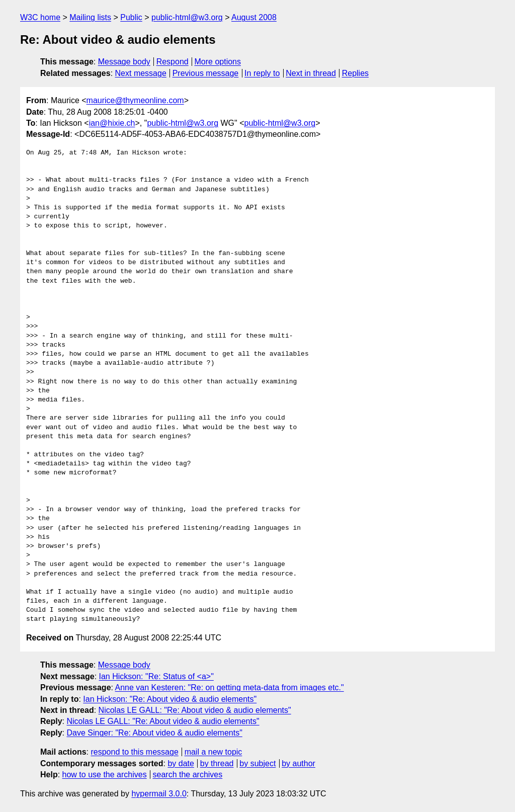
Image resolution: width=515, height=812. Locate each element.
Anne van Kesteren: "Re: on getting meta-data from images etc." (230, 687)
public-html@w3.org (187, 17)
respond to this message (134, 752)
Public (131, 17)
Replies (355, 73)
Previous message (206, 73)
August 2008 (254, 17)
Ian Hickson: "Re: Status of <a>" (156, 676)
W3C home (40, 17)
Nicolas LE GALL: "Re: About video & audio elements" (195, 710)
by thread (217, 763)
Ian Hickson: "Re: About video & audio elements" (170, 699)
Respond (173, 62)
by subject (257, 763)
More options (218, 62)
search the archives (188, 775)
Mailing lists (90, 17)
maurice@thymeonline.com (135, 100)
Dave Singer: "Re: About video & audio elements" (154, 733)
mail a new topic (213, 752)
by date (181, 763)
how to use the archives (105, 775)
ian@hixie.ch (112, 123)
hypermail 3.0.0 (159, 794)
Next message (141, 73)
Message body (124, 62)
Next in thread (311, 73)
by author (298, 763)
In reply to (262, 73)
